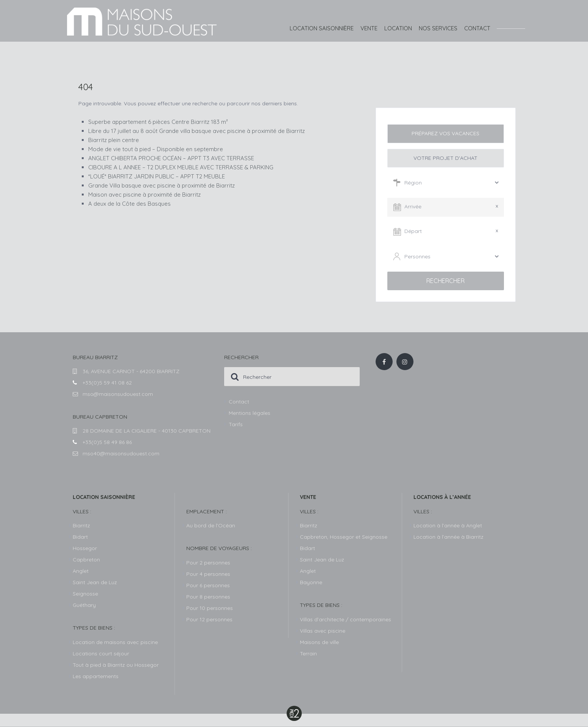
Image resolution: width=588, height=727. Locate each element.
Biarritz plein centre (114, 140)
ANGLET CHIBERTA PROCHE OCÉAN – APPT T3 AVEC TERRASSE (171, 158)
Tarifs (236, 424)
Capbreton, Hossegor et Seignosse (344, 537)
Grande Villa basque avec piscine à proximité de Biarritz (161, 185)
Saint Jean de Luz (322, 560)
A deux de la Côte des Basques (129, 204)
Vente (369, 28)
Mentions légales (250, 413)
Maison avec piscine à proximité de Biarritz (144, 195)
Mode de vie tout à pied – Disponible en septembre (156, 149)
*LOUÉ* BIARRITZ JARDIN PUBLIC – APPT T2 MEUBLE (157, 176)
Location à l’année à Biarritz (448, 537)
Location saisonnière (322, 28)
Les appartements (96, 676)
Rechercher (445, 281)
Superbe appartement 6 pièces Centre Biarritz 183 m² (158, 122)
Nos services (438, 28)
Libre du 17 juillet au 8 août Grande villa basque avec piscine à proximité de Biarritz (197, 131)
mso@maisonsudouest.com (118, 394)
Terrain (308, 654)
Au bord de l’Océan (211, 525)
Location (398, 28)
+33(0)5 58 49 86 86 (107, 442)
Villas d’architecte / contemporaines (345, 619)
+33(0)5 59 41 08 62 (107, 383)
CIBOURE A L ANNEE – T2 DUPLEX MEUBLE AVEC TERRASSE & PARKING (181, 167)
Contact (477, 28)
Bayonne (311, 582)
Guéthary (84, 605)
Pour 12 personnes (209, 619)
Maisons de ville (319, 642)
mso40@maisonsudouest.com (121, 453)
